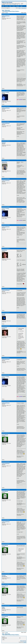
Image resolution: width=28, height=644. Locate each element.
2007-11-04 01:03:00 (6, 574)
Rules (10, 6)
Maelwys (4, 143)
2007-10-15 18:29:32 (6, 207)
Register (18, 6)
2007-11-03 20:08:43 (6, 544)
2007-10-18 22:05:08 (6, 401)
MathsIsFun (5, 162)
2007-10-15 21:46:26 (6, 225)
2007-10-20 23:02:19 (6, 520)
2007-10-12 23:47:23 (6, 106)
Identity (4, 314)
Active (20, 8)
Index (3, 6)
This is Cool (7, 10)
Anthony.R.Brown (6, 16)
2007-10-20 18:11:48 (6, 490)
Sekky (3, 607)
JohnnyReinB (5, 435)
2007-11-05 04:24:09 (6, 606)
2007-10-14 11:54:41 (6, 160)
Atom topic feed (23, 641)
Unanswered (24, 8)
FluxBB (25, 642)
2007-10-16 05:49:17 (6, 358)
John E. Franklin (5, 92)
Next (7, 13)
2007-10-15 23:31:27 (6, 249)
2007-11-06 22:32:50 (6, 615)
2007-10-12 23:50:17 (6, 122)
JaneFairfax (5, 250)
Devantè (4, 576)
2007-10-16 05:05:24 (6, 313)
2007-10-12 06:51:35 (6, 91)
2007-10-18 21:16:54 (6, 375)
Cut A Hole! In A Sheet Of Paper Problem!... (11, 11)
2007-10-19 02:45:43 (6, 462)
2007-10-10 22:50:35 (6, 14)
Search (14, 6)
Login (21, 6)
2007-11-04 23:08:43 (6, 584)
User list (7, 6)
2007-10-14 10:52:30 (6, 141)
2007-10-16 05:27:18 (6, 326)
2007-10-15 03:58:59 (6, 179)
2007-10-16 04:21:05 (6, 289)
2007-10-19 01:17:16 (6, 433)
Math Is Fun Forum (7, 2)
